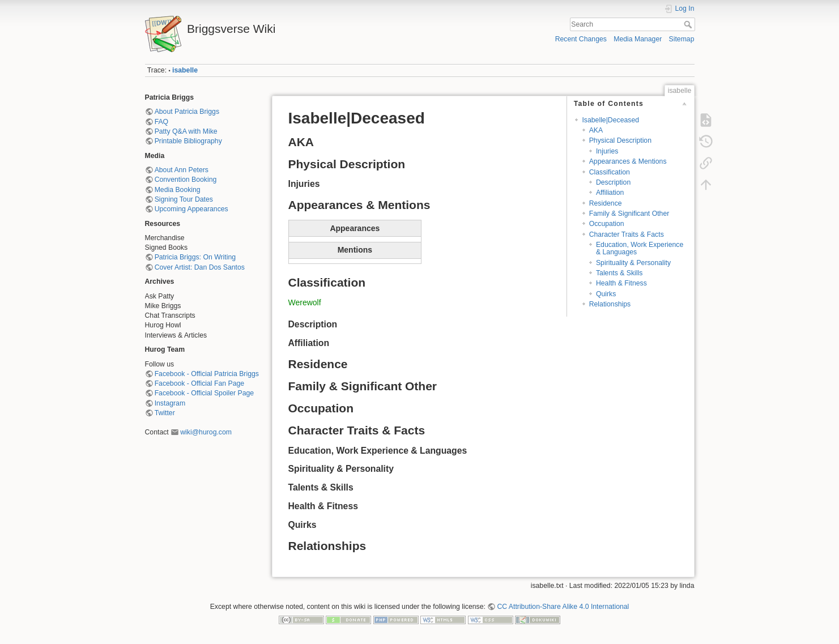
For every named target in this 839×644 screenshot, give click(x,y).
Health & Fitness (621, 283)
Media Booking (178, 190)
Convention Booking (186, 180)
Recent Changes (581, 39)
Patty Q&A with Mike (186, 131)
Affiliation (610, 193)
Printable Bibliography (188, 141)
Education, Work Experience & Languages (640, 248)
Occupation (607, 224)
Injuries (607, 151)
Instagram (170, 403)
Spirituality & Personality (633, 263)
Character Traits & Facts (627, 234)
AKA (596, 130)
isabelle (185, 70)
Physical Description (620, 140)
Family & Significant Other (629, 214)
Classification (610, 172)
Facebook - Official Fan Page (199, 383)
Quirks (606, 294)
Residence (606, 203)
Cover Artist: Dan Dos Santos (200, 267)
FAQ (162, 122)
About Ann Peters (182, 170)
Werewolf (305, 302)
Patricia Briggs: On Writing (195, 257)
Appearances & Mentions (628, 161)
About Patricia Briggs (187, 112)
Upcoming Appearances (191, 209)
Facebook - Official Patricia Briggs (207, 374)
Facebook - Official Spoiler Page (204, 393)
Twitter (165, 413)
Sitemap (682, 39)
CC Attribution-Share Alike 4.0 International (563, 607)
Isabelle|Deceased (610, 120)
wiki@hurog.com (206, 432)
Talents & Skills (619, 273)
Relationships (610, 304)
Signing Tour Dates (184, 199)
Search (689, 24)
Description (613, 182)
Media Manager (638, 39)
